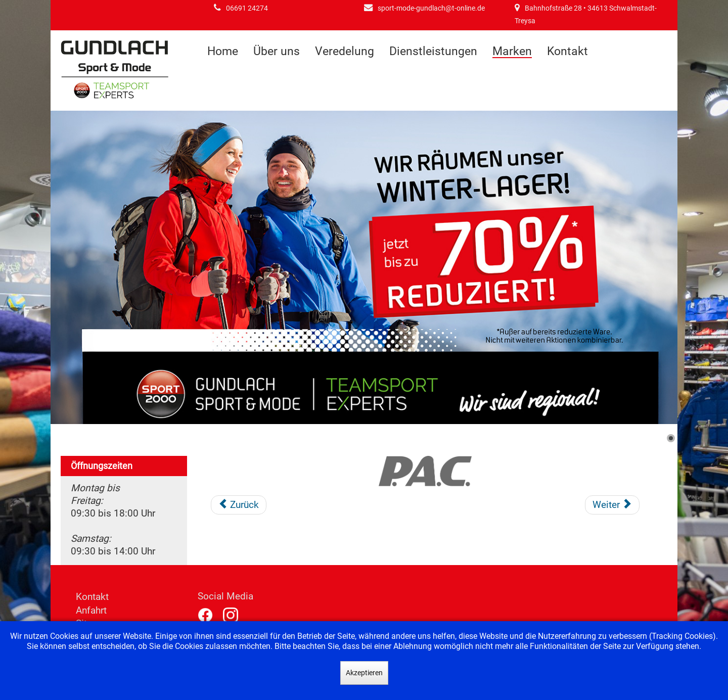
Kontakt (567, 51)
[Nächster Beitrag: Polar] (612, 505)
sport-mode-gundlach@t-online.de (431, 8)
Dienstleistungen (433, 51)
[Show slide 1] (671, 438)
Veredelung (345, 51)
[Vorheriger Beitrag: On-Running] (239, 505)
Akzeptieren (364, 673)
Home (223, 51)
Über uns (277, 51)
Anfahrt (91, 610)
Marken (512, 52)
